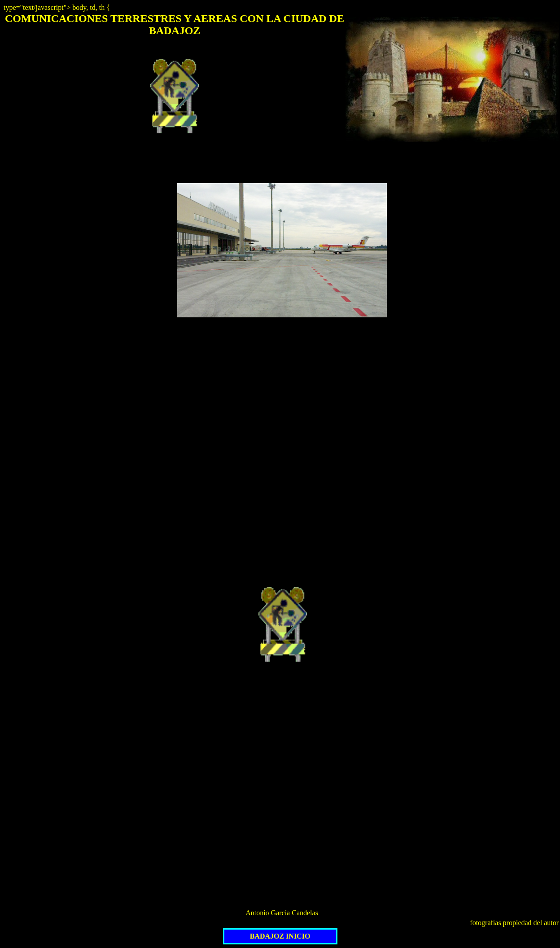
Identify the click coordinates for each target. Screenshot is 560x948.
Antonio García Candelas (282, 913)
